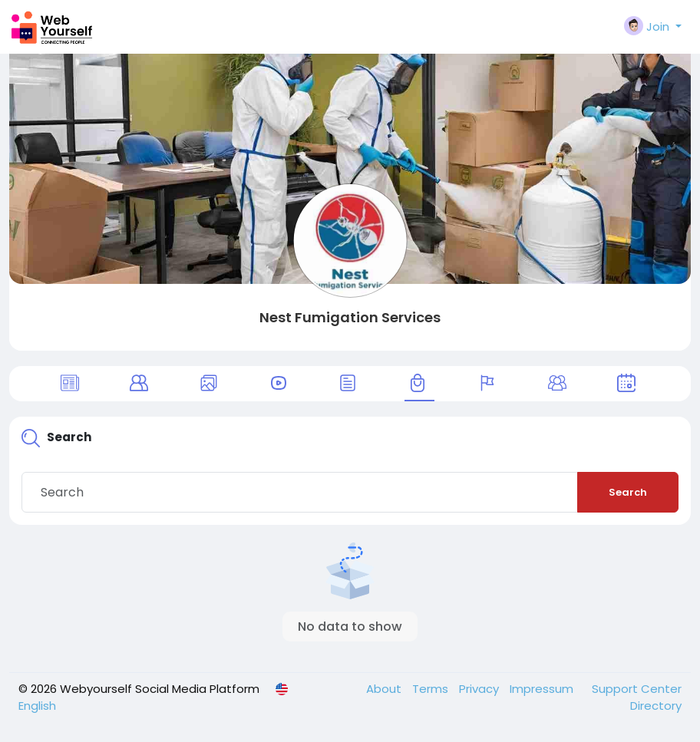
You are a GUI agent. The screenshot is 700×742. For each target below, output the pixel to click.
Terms (432, 689)
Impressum (543, 689)
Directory (656, 706)
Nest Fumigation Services (350, 317)
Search (628, 492)
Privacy (480, 689)
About (385, 689)
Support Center (637, 689)
